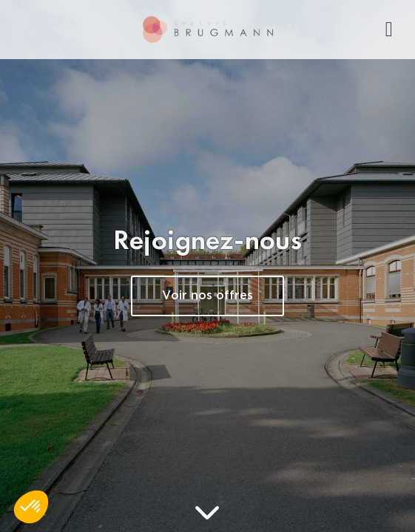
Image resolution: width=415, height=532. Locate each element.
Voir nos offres (207, 296)
